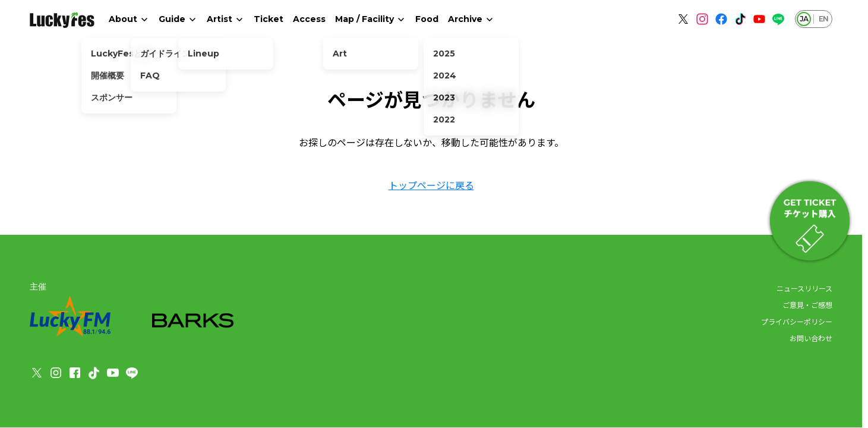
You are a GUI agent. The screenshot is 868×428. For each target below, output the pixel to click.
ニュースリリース (804, 288)
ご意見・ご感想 (807, 305)
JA (804, 19)
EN (823, 19)
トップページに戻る (431, 185)
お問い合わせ (811, 338)
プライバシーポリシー (797, 321)
